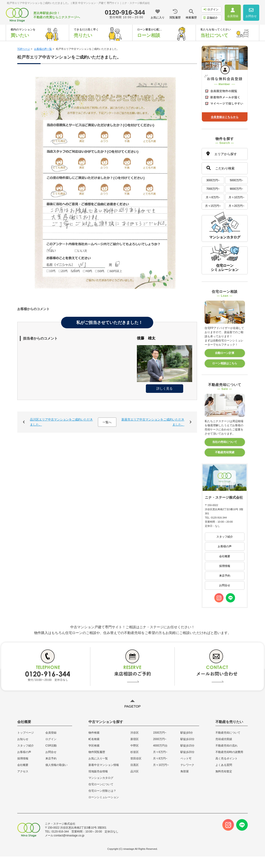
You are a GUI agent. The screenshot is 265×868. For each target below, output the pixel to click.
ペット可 (186, 758)
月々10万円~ (236, 197)
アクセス (23, 771)
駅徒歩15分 (187, 746)
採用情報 (225, 566)
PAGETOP (132, 706)
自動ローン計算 (225, 353)
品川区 (135, 771)
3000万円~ (213, 180)
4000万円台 (160, 746)
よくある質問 (224, 765)
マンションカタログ (101, 778)
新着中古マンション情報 (104, 765)
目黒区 (135, 765)
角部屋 (185, 771)
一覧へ (107, 422)
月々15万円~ (213, 206)
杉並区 (135, 752)
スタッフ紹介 (225, 537)
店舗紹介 (211, 18)
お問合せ (225, 585)
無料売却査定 (224, 771)
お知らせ (23, 739)
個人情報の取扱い (56, 765)
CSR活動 (51, 746)
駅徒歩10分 (187, 739)
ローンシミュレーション (104, 797)
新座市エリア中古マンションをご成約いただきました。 (153, 422)
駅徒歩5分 (187, 733)
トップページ (26, 733)
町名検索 (94, 739)
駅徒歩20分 (187, 752)
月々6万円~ (160, 752)
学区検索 (94, 746)
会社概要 (225, 556)
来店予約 (225, 576)
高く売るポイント (227, 758)
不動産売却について (228, 733)
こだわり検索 (221, 168)
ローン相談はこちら (225, 363)
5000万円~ (236, 180)
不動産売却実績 (225, 452)
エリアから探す (222, 154)
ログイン (211, 9)
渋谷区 (135, 733)
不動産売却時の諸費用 (229, 752)
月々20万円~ (236, 206)
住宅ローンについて (101, 784)
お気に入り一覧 (98, 758)
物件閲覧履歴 (97, 752)
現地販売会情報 (98, 771)
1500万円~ (160, 733)
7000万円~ (213, 189)
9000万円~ (236, 189)
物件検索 (94, 733)
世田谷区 (136, 758)
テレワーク (187, 765)
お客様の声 (225, 546)
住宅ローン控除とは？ (102, 791)
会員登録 (51, 733)
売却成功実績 (224, 739)
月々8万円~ (213, 197)
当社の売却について (225, 442)
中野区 (135, 746)
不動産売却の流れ (227, 746)
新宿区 (135, 739)
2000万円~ (160, 739)
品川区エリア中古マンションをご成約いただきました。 (61, 422)
